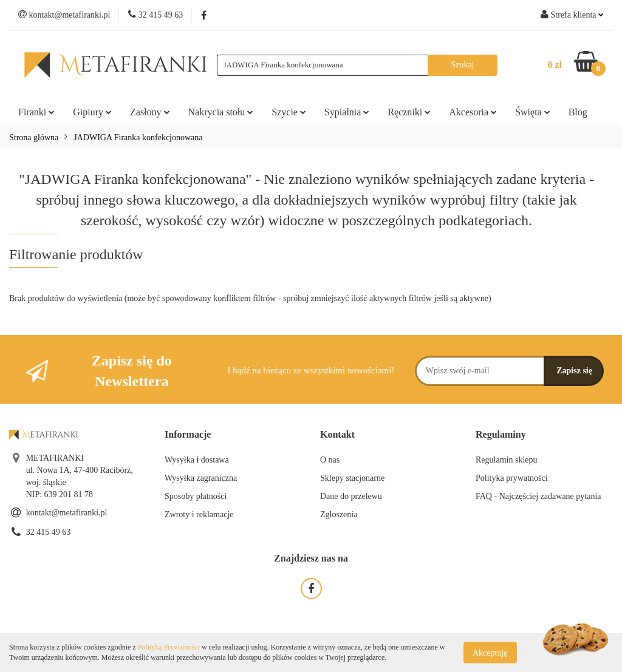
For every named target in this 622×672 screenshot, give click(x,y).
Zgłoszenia (339, 514)
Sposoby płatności (196, 496)
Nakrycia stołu (221, 112)
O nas (330, 460)
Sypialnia (347, 112)
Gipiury (92, 112)
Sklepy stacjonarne (352, 478)
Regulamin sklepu (507, 460)
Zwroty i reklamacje (199, 514)
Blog (578, 112)
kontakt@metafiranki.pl (67, 513)
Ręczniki (409, 112)
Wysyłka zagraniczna (201, 478)
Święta (533, 112)
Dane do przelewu (351, 496)
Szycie (289, 112)
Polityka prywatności (512, 478)
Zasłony (150, 112)
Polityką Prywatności (169, 647)
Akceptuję (490, 652)
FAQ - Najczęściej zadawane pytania (538, 496)
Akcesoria (473, 112)
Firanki (36, 112)
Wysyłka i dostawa (197, 460)
